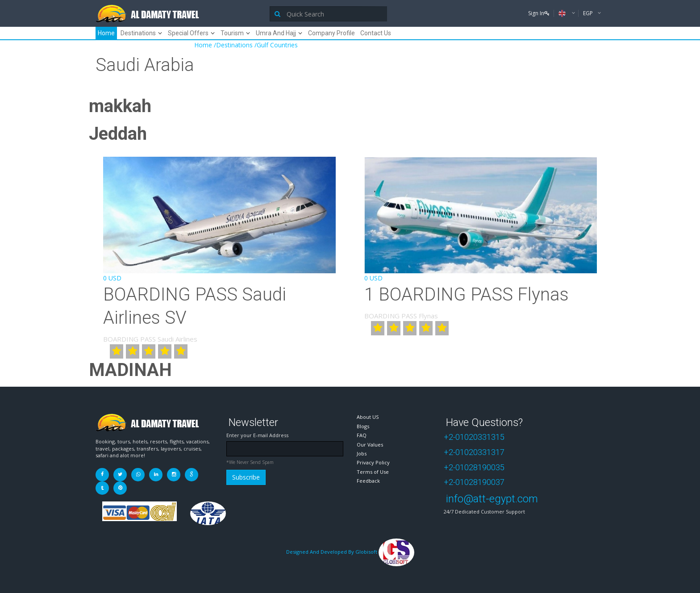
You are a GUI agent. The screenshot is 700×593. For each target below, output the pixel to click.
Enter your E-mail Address (257, 435)
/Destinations (233, 45)
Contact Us (376, 33)
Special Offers (188, 33)
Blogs (363, 426)
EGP (589, 13)
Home (106, 33)
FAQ (362, 435)
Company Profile (331, 33)
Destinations (138, 33)
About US (368, 417)
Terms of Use (373, 472)
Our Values (370, 445)
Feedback (368, 481)
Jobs (362, 453)
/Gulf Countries (276, 45)
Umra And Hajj (276, 33)
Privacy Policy (373, 462)
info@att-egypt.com (492, 499)
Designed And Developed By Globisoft (350, 552)
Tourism (232, 33)
